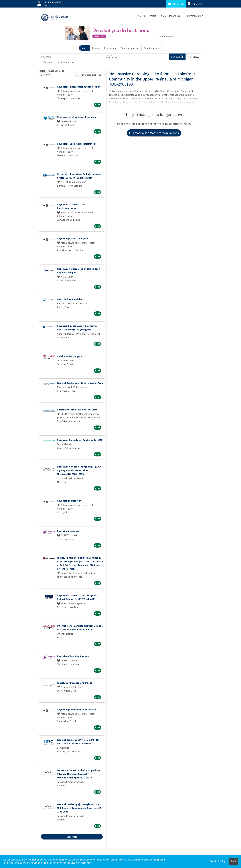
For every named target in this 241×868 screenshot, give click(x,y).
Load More (72, 837)
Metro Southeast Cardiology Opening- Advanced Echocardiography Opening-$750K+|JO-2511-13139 (78, 774)
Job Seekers (176, 4)
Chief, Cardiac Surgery (69, 356)
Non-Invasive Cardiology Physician (76, 117)
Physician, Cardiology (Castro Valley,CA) (80, 440)
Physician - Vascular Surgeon (73, 656)
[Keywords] (72, 57)
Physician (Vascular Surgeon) (73, 238)
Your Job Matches (130, 48)
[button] (194, 57)
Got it (233, 861)
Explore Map (111, 48)
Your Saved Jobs (152, 48)
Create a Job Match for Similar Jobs (154, 133)
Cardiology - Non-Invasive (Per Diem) (78, 410)
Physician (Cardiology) (70, 501)
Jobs (153, 16)
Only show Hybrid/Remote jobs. (60, 62)
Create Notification (92, 75)
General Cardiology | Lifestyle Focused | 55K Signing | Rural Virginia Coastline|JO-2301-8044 (80, 808)
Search (85, 48)
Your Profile (171, 16)
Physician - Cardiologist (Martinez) (76, 144)
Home (141, 16)
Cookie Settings (218, 861)
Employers (195, 4)
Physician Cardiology (69, 531)
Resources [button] (193, 16)
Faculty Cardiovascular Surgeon (75, 683)
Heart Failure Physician (70, 299)
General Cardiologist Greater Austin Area (80, 383)
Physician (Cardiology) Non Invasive (77, 709)
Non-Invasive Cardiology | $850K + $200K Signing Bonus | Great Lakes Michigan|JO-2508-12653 (79, 470)
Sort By (44, 75)
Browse (96, 48)
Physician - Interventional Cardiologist (79, 87)
